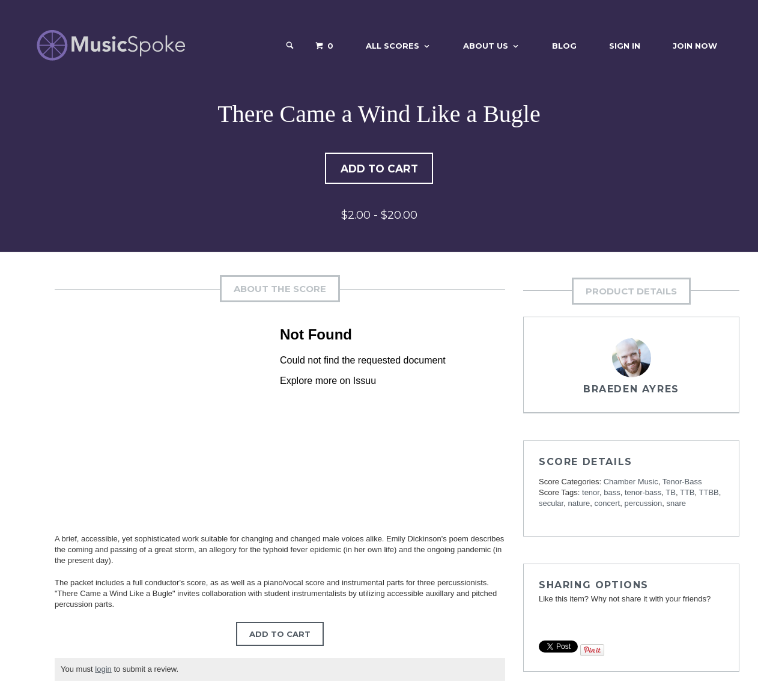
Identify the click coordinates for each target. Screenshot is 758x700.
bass (612, 494)
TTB (687, 494)
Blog (564, 46)
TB (671, 494)
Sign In (625, 46)
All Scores (393, 46)
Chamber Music (631, 483)
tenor (591, 494)
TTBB (709, 494)
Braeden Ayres (631, 390)
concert (608, 504)
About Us (486, 46)
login (103, 670)
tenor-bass (643, 494)
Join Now (695, 46)
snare (677, 504)
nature (579, 504)
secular (551, 504)
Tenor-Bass (682, 483)
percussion (643, 504)
